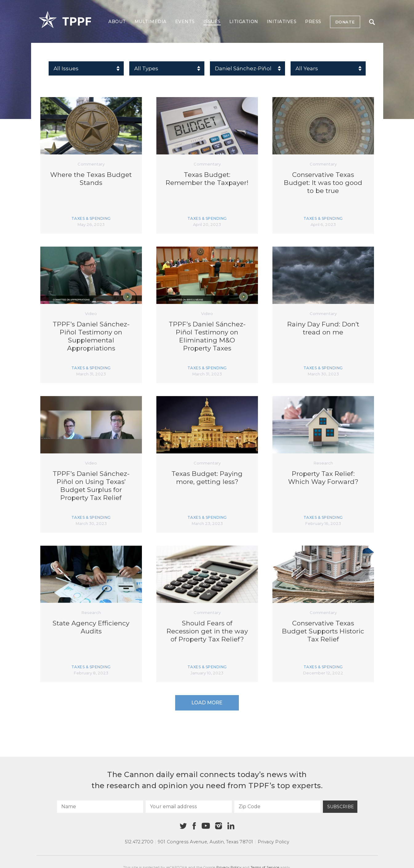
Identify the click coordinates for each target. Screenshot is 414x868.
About (117, 22)
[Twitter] (183, 826)
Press (313, 22)
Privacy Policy (273, 842)
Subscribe (341, 807)
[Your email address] (189, 807)
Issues (212, 22)
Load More (207, 703)
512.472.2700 (139, 842)
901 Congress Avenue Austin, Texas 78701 (206, 842)
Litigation (244, 22)
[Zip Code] (277, 807)
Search (372, 22)
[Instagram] (219, 826)
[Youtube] (206, 826)
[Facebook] (194, 826)
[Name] (100, 807)
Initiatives (282, 22)
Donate (345, 22)
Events (185, 22)
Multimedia (151, 22)
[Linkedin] (231, 826)
